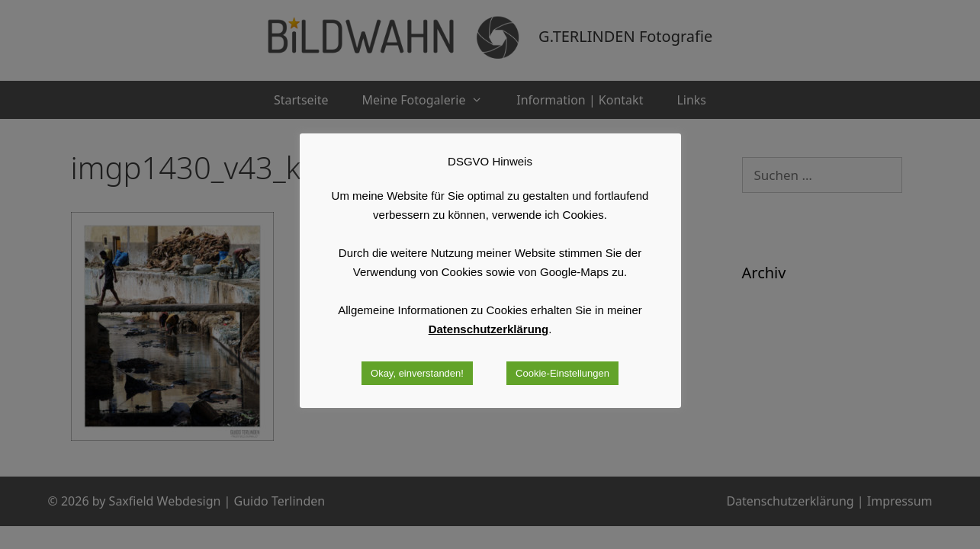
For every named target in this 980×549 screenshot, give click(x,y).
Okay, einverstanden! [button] (417, 373)
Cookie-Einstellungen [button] (562, 373)
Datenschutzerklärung (489, 329)
